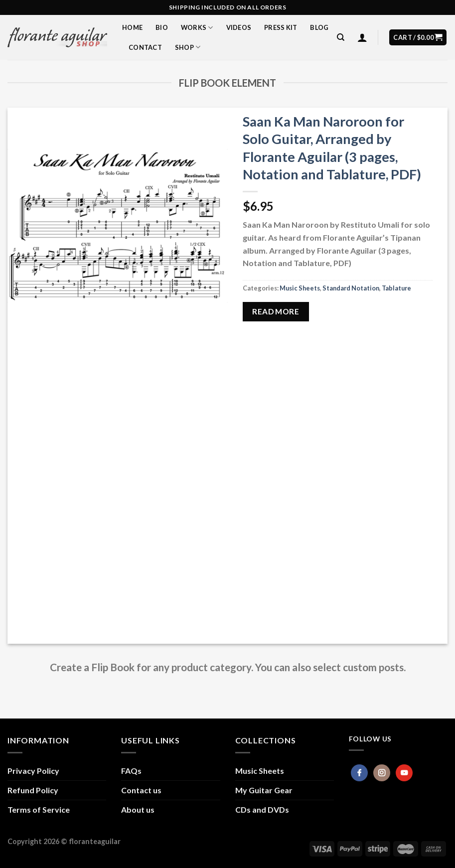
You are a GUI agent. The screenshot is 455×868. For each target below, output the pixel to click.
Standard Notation (351, 288)
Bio (162, 27)
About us (138, 809)
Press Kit (281, 27)
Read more (276, 311)
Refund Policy (33, 790)
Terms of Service (39, 809)
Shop (188, 47)
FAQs (131, 771)
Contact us (141, 790)
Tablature (396, 288)
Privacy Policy (33, 771)
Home (132, 27)
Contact (145, 47)
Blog (319, 27)
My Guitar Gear (264, 790)
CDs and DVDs (262, 809)
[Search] (341, 37)
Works (197, 28)
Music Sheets (300, 288)
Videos (239, 27)
